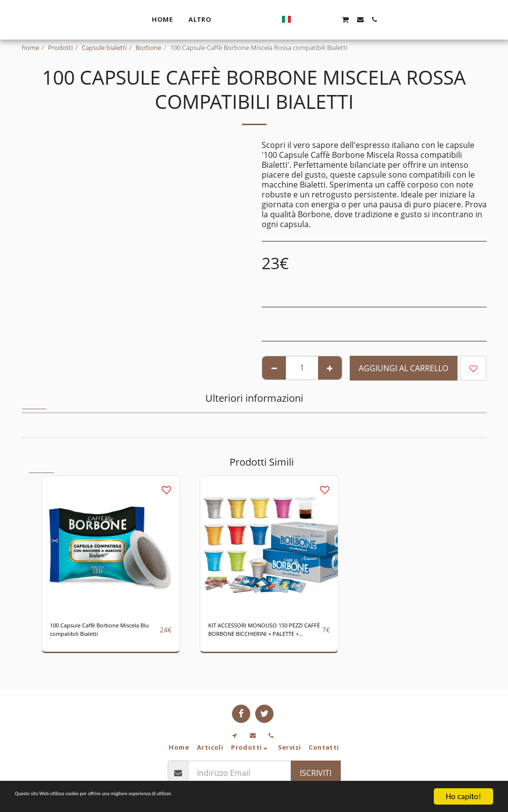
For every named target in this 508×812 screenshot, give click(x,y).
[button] (402, 20)
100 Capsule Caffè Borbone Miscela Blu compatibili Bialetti (100, 634)
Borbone (148, 48)
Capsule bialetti (104, 48)
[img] (111, 545)
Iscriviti (316, 773)
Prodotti (60, 48)
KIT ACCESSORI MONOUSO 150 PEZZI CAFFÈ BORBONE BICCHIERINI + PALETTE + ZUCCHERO (265, 634)
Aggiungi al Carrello (403, 368)
